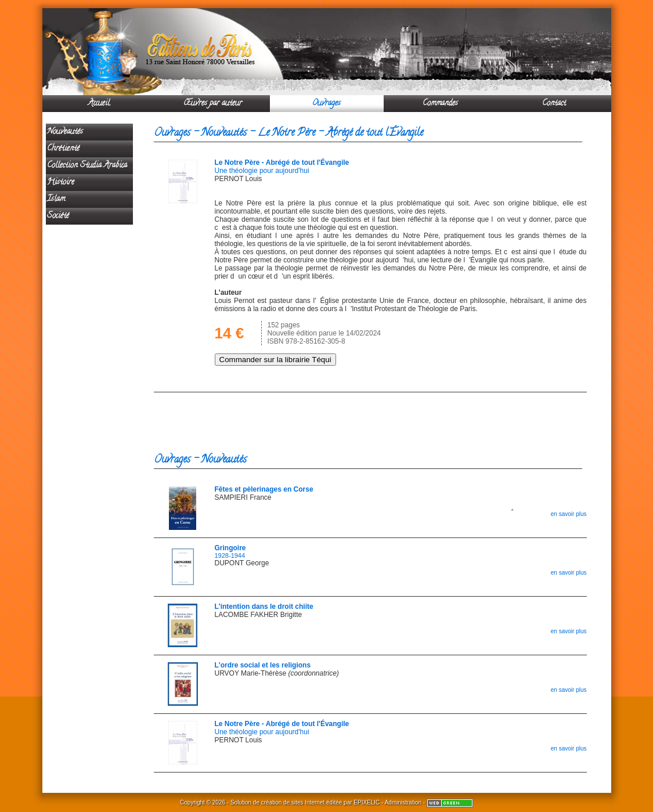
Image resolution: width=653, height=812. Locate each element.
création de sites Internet (293, 802)
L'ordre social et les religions (263, 665)
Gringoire (230, 548)
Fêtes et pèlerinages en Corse (264, 489)
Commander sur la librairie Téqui (275, 360)
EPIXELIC (367, 802)
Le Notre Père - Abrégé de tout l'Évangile (282, 163)
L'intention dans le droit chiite (264, 607)
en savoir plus (569, 514)
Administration (403, 802)
